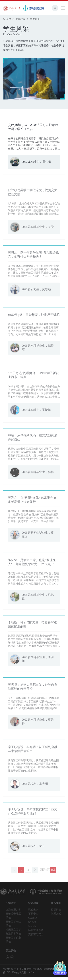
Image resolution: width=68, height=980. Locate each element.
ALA (32, 975)
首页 (7, 19)
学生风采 (35, 19)
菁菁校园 (21, 19)
